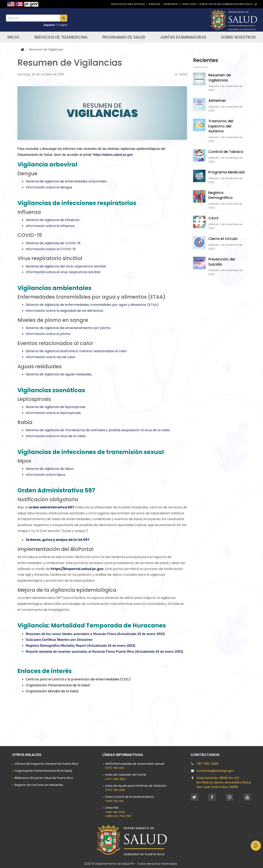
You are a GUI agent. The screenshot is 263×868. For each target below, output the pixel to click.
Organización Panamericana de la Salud (58, 685)
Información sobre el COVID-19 (51, 249)
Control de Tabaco (226, 152)
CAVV (213, 218)
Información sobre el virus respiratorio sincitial (63, 272)
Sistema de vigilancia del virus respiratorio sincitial (66, 266)
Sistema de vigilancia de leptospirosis (56, 407)
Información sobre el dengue (49, 187)
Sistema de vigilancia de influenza (52, 220)
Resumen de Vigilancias (220, 78)
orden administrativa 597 (51, 507)
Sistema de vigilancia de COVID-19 (53, 243)
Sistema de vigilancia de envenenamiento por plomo (68, 328)
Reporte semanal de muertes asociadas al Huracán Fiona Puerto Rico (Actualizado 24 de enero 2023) (104, 652)
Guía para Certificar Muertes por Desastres (59, 640)
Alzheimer (217, 101)
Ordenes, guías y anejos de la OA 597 (58, 540)
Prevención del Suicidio (222, 262)
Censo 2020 (189, 4)
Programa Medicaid (226, 172)
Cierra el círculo (223, 239)
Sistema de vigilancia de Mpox (50, 469)
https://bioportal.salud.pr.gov (77, 569)
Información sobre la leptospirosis (53, 413)
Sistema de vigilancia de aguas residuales (59, 374)
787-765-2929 (207, 764)
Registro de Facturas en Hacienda (39, 785)
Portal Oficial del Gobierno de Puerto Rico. (228, 4)
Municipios (171, 4)
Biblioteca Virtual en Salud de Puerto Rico (44, 778)
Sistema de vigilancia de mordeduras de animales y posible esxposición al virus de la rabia (98, 430)
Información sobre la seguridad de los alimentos (64, 311)
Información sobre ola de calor (51, 357)
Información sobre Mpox (46, 475)
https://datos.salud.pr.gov (113, 155)
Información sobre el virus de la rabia (56, 436)
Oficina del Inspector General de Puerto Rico (46, 764)
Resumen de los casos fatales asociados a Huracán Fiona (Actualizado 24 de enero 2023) (95, 634)
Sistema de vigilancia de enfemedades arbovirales (66, 181)
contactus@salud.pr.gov (215, 771)
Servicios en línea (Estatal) (128, 4)
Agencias (155, 4)
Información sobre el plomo (48, 334)
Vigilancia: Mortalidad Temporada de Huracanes (92, 625)
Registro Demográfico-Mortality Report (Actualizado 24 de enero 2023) (80, 646)
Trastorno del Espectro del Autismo (221, 126)
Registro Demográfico (220, 195)
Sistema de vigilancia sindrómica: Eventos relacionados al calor (76, 351)
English (63, 25)
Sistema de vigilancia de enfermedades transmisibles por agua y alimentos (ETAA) (92, 305)
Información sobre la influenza (50, 226)
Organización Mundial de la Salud (52, 691)
